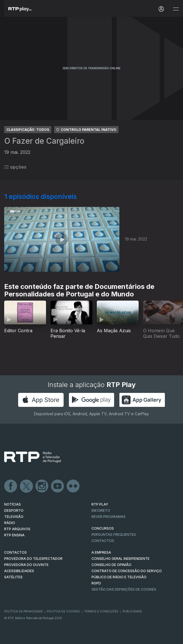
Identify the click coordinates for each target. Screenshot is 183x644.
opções (15, 167)
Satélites (13, 577)
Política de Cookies (63, 611)
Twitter (27, 486)
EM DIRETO (101, 510)
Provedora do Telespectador (33, 559)
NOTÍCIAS (13, 504)
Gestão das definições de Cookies (124, 589)
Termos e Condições (101, 611)
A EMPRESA (101, 552)
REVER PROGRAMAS (109, 517)
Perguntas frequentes (114, 535)
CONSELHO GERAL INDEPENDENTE (121, 559)
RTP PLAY (100, 504)
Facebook (11, 486)
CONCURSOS (103, 528)
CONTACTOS (15, 552)
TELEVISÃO (14, 517)
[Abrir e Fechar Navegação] (176, 9)
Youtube (58, 486)
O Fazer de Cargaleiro (44, 141)
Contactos (103, 541)
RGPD (96, 583)
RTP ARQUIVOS (17, 529)
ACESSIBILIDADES (19, 571)
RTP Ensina (14, 535)
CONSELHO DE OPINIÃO (111, 565)
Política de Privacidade (23, 611)
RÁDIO (10, 523)
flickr (73, 486)
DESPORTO (14, 510)
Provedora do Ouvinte (26, 565)
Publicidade (132, 611)
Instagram (42, 486)
